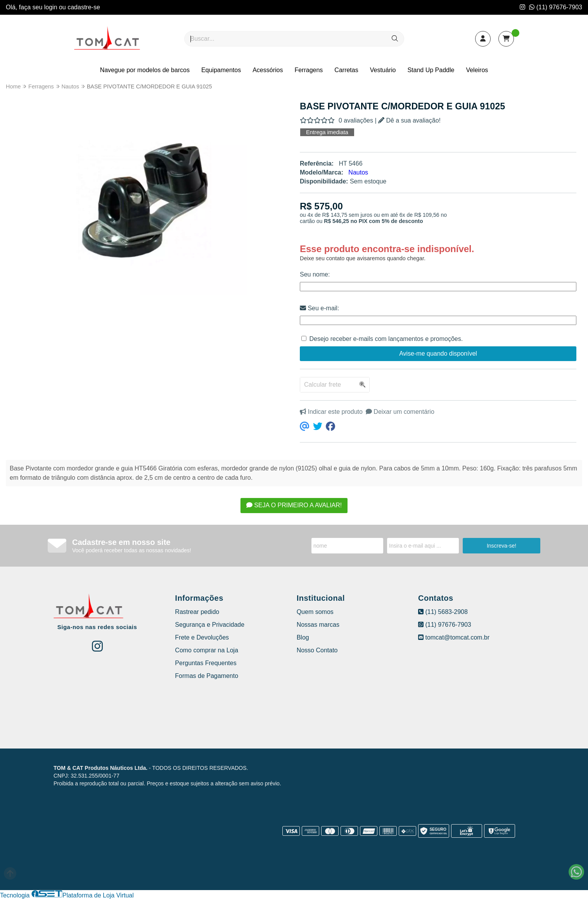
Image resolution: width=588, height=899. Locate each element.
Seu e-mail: (319, 308)
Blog (303, 637)
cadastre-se (84, 7)
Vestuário (383, 70)
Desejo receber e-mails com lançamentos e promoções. (386, 339)
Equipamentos (221, 70)
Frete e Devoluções (202, 637)
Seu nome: (315, 274)
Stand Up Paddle (431, 70)
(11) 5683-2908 (443, 612)
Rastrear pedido (197, 612)
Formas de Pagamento (207, 676)
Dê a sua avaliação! (409, 120)
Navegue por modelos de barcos (145, 70)
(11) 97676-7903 (556, 7)
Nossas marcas (318, 625)
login (52, 7)
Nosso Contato (317, 650)
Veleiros (477, 70)
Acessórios (268, 70)
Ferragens (309, 70)
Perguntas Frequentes (206, 663)
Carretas (346, 70)
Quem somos (315, 612)
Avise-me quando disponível (438, 354)
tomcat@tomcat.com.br (454, 637)
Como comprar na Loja (207, 650)
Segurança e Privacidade (210, 625)
